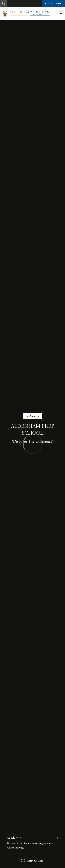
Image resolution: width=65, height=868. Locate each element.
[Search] (4, 3)
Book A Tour (53, 3)
